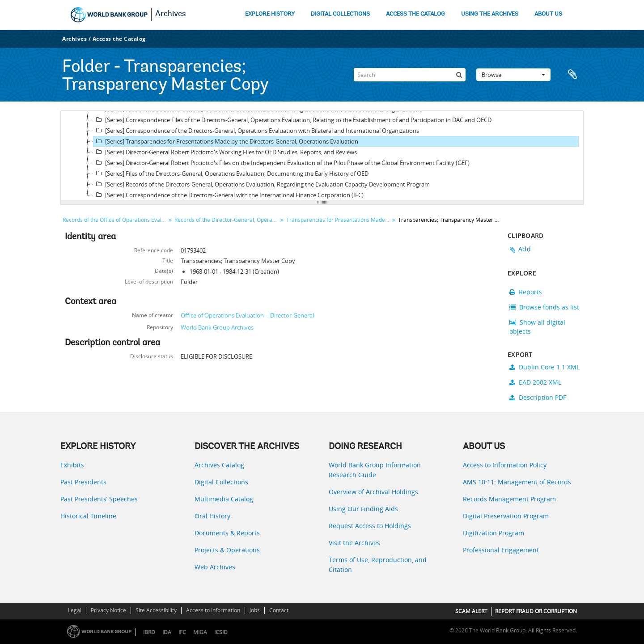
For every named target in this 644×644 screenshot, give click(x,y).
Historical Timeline (88, 516)
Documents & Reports (227, 533)
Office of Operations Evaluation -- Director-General (247, 315)
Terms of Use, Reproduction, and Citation (378, 565)
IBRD (149, 632)
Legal (75, 610)
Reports (526, 292)
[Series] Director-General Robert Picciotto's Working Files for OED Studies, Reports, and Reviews (225, 152)
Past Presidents (83, 482)
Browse (513, 75)
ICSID (221, 632)
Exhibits (72, 465)
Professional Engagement (501, 550)
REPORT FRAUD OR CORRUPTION (536, 611)
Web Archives (215, 567)
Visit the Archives (354, 543)
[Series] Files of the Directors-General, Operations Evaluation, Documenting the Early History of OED (231, 174)
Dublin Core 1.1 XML (544, 367)
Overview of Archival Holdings (373, 492)
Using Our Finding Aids (363, 509)
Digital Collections (221, 482)
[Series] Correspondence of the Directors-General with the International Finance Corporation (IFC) (229, 195)
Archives (171, 14)
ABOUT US (548, 14)
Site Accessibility (156, 610)
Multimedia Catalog (224, 499)
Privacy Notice (108, 610)
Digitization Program (494, 533)
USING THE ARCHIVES (490, 14)
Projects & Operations (227, 550)
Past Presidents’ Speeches (99, 499)
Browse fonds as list (544, 307)
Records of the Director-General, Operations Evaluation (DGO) (227, 220)
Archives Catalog (219, 465)
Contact (279, 610)
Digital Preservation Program (506, 516)
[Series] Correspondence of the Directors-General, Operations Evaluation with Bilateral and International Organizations (256, 131)
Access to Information (213, 610)
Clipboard (572, 75)
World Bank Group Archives (217, 327)
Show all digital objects (537, 327)
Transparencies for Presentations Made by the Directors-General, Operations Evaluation (339, 220)
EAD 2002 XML (535, 382)
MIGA (200, 632)
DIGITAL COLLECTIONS (340, 14)
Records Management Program (509, 499)
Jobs (255, 610)
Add (525, 249)
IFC (182, 632)
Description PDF (538, 397)
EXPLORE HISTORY (270, 14)
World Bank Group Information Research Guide (375, 470)
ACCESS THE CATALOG (415, 14)
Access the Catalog (119, 39)
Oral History (212, 516)
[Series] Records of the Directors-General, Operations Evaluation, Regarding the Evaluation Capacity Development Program (262, 184)
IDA (167, 632)
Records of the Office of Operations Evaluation (115, 220)
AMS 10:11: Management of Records (517, 482)
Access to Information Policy (505, 465)
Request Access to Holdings (370, 526)
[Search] (410, 75)
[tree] (322, 156)
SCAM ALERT (471, 611)
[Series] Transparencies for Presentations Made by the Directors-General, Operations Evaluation (226, 141)
